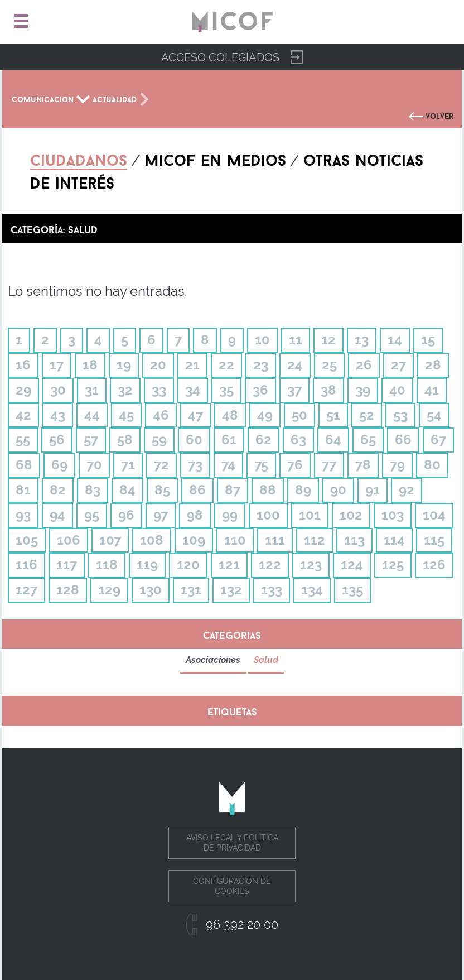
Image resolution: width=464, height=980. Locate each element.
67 (438, 439)
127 (26, 590)
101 (310, 515)
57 (91, 439)
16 (23, 365)
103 (393, 515)
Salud (266, 660)
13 (362, 340)
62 (264, 439)
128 (68, 590)
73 (195, 465)
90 (338, 490)
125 (393, 565)
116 (26, 565)
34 (193, 390)
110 (235, 540)
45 (126, 415)
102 (351, 515)
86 (197, 490)
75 (261, 465)
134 (312, 590)
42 (23, 415)
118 (107, 565)
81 (23, 490)
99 (230, 515)
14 (395, 340)
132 (231, 590)
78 (363, 465)
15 (428, 340)
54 (434, 415)
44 (92, 415)
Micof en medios (215, 158)
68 (24, 465)
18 (90, 365)
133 (272, 590)
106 (69, 540)
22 (226, 365)
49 (265, 415)
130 (151, 590)
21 (192, 365)
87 (233, 490)
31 (92, 390)
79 (397, 465)
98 (195, 515)
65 (368, 439)
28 (433, 365)
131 (191, 590)
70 (94, 465)
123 (311, 565)
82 (58, 490)
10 (262, 340)
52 (367, 415)
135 (352, 590)
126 (434, 565)
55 (23, 439)
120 (188, 565)
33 (159, 390)
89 (303, 490)
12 (328, 340)
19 (124, 365)
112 (315, 540)
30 (58, 390)
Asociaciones (213, 660)
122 (270, 565)
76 (295, 465)
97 (161, 515)
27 (398, 365)
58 (125, 439)
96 (126, 515)
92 (407, 490)
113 (354, 540)
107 (110, 540)
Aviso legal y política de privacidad (232, 843)
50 (299, 415)
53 (400, 415)
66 (403, 439)
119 (147, 565)
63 (298, 439)
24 (295, 365)
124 (352, 565)
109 (194, 540)
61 (229, 439)
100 (268, 515)
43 (58, 415)
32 (125, 390)
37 (294, 390)
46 (161, 415)
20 (158, 365)
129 (109, 590)
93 (23, 515)
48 (230, 415)
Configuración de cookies (232, 886)
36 (260, 390)
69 (59, 465)
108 (152, 540)
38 (328, 390)
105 (27, 540)
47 (195, 415)
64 (333, 439)
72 (161, 465)
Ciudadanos (79, 158)
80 (432, 465)
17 (57, 365)
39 (363, 390)
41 (432, 390)
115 (434, 540)
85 (162, 490)
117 (67, 565)
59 (159, 439)
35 (226, 390)
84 (127, 490)
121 (229, 565)
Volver (439, 115)
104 (434, 515)
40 (397, 390)
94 (57, 515)
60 (194, 439)
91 (373, 490)
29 (23, 390)
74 (228, 465)
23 (261, 365)
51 (333, 415)
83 (93, 490)
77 (329, 465)
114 (394, 540)
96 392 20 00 (242, 924)
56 (57, 439)
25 (329, 365)
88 (268, 490)
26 (364, 365)
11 (296, 340)
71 (128, 465)
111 (275, 540)
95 (92, 515)
